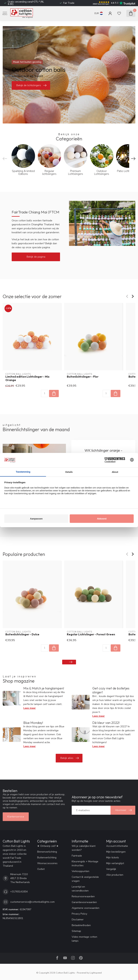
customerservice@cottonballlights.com (32, 902)
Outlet (41, 869)
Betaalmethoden (81, 925)
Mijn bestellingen (116, 852)
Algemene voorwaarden (86, 908)
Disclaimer (78, 920)
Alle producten (115, 875)
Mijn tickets (113, 858)
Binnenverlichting (47, 852)
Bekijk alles (70, 758)
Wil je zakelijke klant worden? (84, 848)
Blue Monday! (33, 723)
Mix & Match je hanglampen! (44, 688)
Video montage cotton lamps (84, 939)
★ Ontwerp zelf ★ (48, 846)
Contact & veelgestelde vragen (85, 879)
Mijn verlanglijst (115, 863)
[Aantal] (45, 393)
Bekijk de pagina (36, 257)
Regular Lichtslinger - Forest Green (91, 634)
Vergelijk (111, 869)
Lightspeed (96, 973)
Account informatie (117, 846)
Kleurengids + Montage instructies (85, 863)
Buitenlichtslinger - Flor (83, 377)
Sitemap (76, 931)
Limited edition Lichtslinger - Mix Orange (27, 378)
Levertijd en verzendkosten (80, 889)
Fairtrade (77, 856)
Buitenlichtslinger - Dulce (22, 634)
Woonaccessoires (47, 863)
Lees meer (30, 708)
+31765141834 (19, 892)
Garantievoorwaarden (84, 902)
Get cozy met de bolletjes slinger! (111, 690)
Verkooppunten (80, 871)
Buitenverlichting (47, 858)
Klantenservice (16, 817)
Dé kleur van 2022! (106, 723)
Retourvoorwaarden (83, 896)
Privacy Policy (79, 914)
